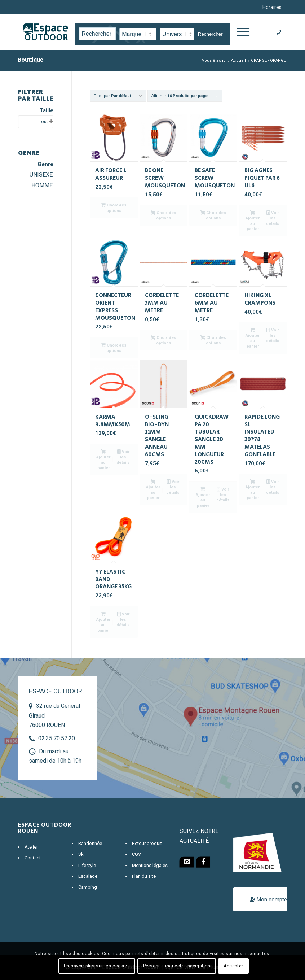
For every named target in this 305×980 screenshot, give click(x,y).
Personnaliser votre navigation (177, 966)
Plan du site (144, 876)
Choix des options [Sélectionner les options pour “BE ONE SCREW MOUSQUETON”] (163, 215)
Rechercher (210, 34)
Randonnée (90, 843)
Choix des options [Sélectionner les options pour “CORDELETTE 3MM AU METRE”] (163, 340)
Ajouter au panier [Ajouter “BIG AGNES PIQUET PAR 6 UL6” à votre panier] (253, 221)
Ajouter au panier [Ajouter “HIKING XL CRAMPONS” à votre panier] (253, 338)
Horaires (272, 7)
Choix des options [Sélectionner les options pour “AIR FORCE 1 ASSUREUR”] (114, 208)
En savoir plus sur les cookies (97, 966)
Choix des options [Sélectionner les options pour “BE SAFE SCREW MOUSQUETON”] (213, 215)
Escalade (88, 876)
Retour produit (147, 843)
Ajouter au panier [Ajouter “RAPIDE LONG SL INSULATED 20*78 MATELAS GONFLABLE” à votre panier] (253, 489)
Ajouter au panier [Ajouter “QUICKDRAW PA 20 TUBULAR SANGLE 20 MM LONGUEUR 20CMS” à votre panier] (203, 497)
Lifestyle (87, 865)
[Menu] (242, 32)
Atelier (31, 847)
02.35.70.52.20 (57, 738)
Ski (81, 854)
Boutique (31, 60)
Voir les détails (273, 218)
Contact (33, 858)
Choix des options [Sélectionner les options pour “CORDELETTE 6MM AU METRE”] (213, 340)
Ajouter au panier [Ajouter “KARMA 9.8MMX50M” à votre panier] (103, 459)
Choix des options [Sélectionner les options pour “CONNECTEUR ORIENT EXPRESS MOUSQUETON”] (114, 348)
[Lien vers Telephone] (282, 32)
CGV (136, 854)
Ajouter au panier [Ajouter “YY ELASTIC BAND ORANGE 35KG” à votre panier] (103, 622)
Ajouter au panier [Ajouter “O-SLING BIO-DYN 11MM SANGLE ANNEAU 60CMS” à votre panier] (153, 489)
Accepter (233, 966)
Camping (88, 887)
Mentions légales (150, 865)
